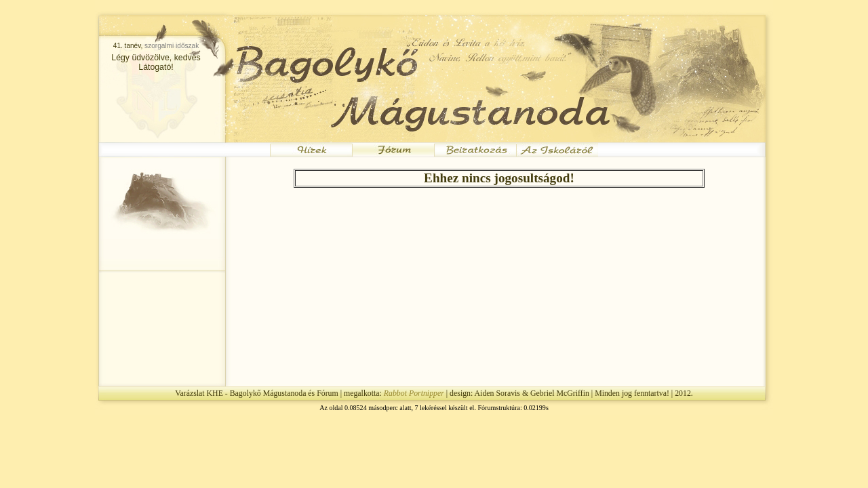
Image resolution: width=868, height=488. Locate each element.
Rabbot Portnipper (414, 393)
